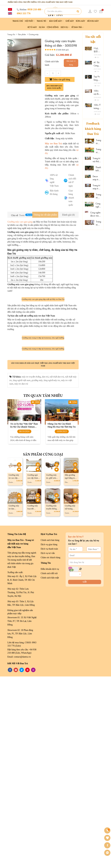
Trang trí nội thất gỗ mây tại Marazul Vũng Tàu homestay (97, 160)
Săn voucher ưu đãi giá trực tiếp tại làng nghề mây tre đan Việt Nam (43, 556)
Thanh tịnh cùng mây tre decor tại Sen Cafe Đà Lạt (98, 169)
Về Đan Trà (77, 27)
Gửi (85, 773)
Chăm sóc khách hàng (50, 749)
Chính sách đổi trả (49, 765)
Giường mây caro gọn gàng (20, 222)
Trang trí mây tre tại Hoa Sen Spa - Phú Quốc (98, 196)
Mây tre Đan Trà (53, 144)
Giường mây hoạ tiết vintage (33, 700)
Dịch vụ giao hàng (49, 736)
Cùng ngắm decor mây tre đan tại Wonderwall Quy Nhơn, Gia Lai (96, 214)
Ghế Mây (70, 21)
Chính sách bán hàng (50, 732)
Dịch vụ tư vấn (48, 745)
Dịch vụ (65, 27)
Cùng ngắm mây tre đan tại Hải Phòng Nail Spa (98, 205)
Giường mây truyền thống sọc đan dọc (51, 700)
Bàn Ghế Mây (56, 21)
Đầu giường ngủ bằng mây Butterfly (71, 669)
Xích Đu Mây (93, 21)
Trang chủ (18, 21)
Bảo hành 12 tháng (71, 63)
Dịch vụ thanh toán (49, 740)
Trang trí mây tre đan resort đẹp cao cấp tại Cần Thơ (98, 142)
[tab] (45, 215)
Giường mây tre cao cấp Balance (14, 669)
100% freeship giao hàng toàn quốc (54, 87)
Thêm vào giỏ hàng (60, 79)
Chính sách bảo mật (50, 769)
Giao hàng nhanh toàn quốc (71, 198)
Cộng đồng (53, 27)
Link (29, 215)
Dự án (42, 27)
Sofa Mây (80, 21)
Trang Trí (42, 21)
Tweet (22, 215)
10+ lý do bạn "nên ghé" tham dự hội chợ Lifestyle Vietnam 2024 (24, 617)
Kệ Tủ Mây (32, 27)
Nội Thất (30, 21)
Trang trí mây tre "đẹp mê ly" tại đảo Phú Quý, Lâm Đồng (98, 223)
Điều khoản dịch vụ (50, 761)
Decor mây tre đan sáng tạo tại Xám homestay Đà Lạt (97, 178)
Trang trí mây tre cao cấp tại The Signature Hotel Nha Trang (97, 187)
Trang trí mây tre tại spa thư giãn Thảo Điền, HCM (98, 151)
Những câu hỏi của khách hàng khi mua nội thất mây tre (62, 617)
